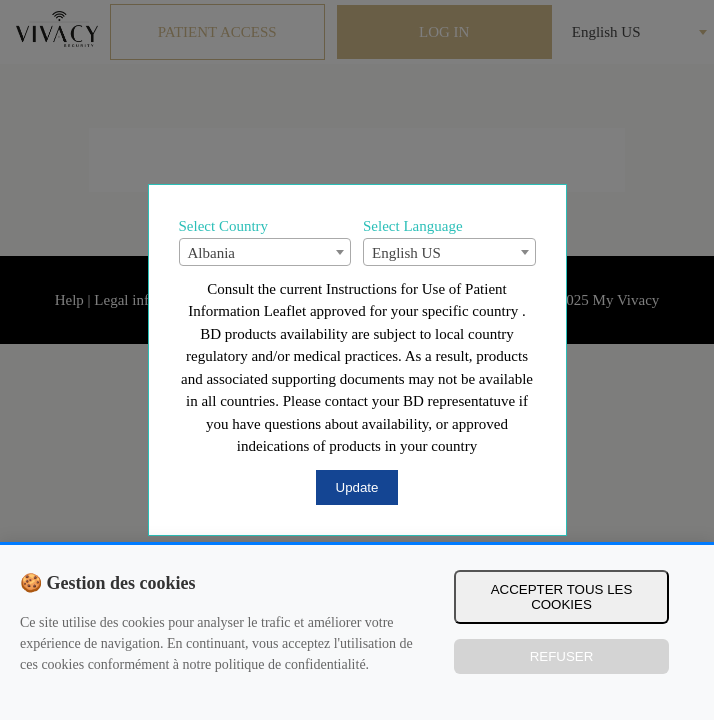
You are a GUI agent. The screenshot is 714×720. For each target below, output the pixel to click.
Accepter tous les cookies (562, 597)
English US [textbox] (406, 253)
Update (357, 487)
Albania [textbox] (211, 253)
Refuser (562, 656)
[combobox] (265, 252)
